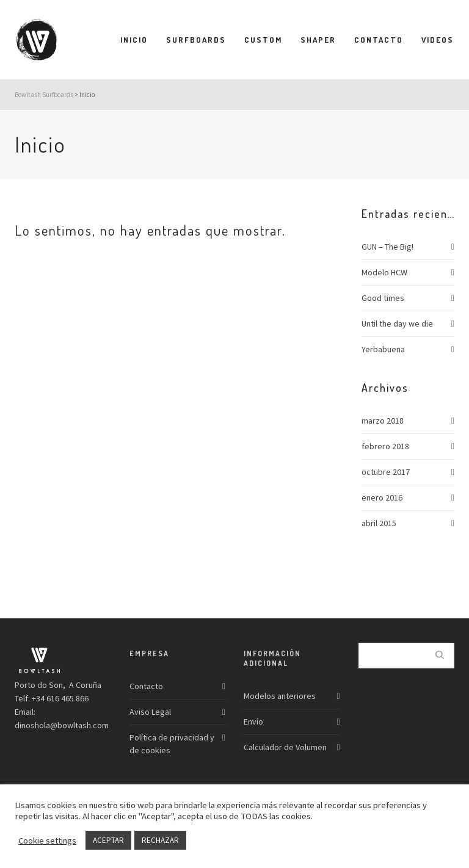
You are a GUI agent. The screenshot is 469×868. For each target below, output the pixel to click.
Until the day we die (397, 324)
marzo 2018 (383, 421)
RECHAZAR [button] (160, 840)
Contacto (146, 686)
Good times (383, 298)
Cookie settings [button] (47, 841)
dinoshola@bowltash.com (62, 725)
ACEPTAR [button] (108, 840)
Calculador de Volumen (285, 747)
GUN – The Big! (387, 247)
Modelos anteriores (280, 696)
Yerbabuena (383, 349)
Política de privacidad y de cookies (172, 744)
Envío (253, 722)
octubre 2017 (386, 472)
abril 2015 (379, 523)
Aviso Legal (150, 712)
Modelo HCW (384, 272)
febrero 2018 (385, 446)
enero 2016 (382, 497)
